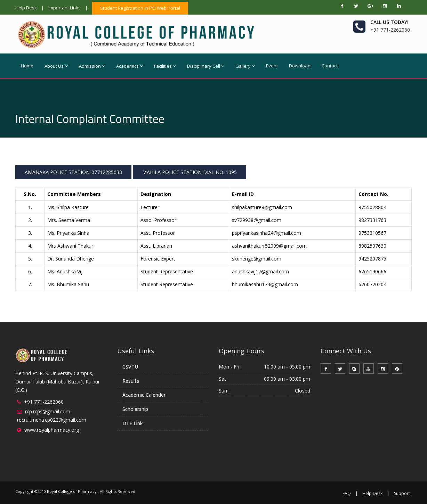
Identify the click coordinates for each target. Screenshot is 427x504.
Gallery (245, 66)
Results (131, 381)
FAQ (347, 493)
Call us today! (389, 22)
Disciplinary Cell (206, 66)
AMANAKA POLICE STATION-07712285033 (73, 172)
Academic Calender (144, 395)
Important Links (65, 8)
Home (27, 66)
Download (300, 66)
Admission (92, 66)
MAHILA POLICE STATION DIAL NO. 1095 (190, 172)
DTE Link (132, 423)
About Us (56, 66)
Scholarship (135, 409)
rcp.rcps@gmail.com (48, 411)
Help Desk (26, 8)
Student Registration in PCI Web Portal (140, 8)
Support (402, 493)
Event (272, 66)
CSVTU (130, 367)
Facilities (165, 66)
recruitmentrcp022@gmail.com (52, 420)
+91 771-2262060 (44, 402)
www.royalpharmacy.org (52, 430)
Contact (330, 66)
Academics (130, 66)
